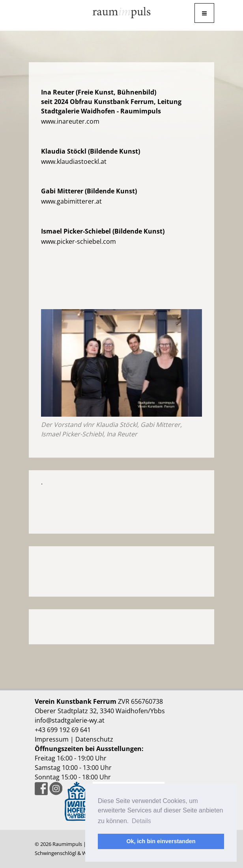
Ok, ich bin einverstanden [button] (161, 841)
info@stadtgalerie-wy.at (70, 720)
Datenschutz (94, 739)
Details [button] (141, 821)
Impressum (52, 739)
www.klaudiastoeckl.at (74, 161)
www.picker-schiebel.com (79, 241)
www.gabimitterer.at (71, 201)
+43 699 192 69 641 (63, 730)
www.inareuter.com (70, 121)
